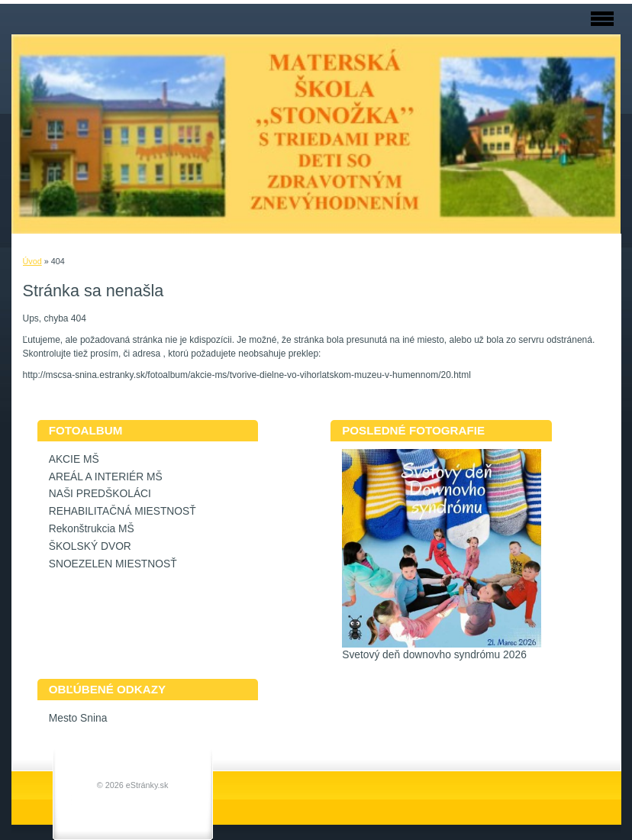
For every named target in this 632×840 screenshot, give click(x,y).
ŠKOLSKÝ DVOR (90, 546)
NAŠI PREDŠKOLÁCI (100, 494)
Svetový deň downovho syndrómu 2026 (434, 655)
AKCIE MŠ (74, 459)
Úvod (32, 261)
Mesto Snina (78, 718)
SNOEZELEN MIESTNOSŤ (113, 564)
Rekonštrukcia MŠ (92, 529)
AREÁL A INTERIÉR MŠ (106, 477)
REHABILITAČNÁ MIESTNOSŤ (123, 511)
